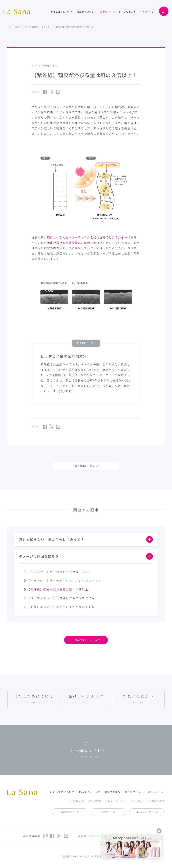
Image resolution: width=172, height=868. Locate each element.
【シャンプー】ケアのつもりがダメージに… (59, 572)
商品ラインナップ (87, 11)
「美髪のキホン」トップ (86, 640)
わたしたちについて (62, 11)
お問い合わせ (138, 801)
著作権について (157, 801)
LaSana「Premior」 (116, 801)
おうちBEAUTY (77, 801)
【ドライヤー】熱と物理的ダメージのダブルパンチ (64, 581)
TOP (9, 27)
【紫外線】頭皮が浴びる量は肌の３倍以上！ (59, 589)
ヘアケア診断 (95, 801)
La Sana (19, 11)
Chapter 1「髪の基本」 (41, 27)
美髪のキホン (108, 11)
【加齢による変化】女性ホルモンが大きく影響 (61, 607)
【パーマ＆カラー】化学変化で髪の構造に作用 (61, 598)
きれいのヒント (127, 11)
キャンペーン (147, 11)
